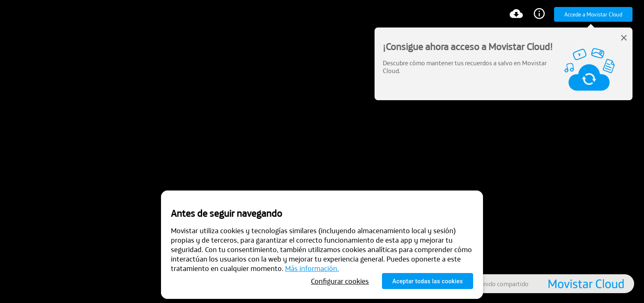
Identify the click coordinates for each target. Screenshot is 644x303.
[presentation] (322, 151)
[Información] (539, 15)
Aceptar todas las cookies (428, 281)
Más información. (312, 268)
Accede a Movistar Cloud (593, 14)
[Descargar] (516, 15)
